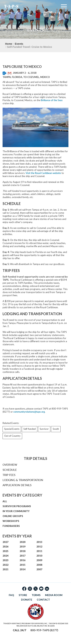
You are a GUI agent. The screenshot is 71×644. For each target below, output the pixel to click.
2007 (39, 569)
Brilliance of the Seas (52, 100)
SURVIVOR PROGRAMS (17, 506)
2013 (39, 542)
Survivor (44, 429)
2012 (39, 547)
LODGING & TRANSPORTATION (23, 480)
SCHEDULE (10, 470)
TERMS (36, 595)
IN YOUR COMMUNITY (16, 511)
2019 (23, 547)
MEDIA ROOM (54, 595)
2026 (5, 547)
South (56, 429)
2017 (23, 556)
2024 (5, 556)
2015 (23, 565)
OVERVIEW (10, 465)
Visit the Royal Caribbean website (43, 173)
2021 (5, 569)
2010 (39, 556)
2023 (5, 560)
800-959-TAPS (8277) (44, 630)
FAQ (11, 595)
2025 (5, 551)
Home (9, 44)
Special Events (12, 429)
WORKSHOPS (11, 521)
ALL (5, 501)
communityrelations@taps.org (29, 412)
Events (19, 44)
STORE (23, 595)
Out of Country (12, 436)
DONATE (27, 600)
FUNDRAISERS (11, 526)
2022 (5, 565)
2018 (23, 551)
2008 (39, 565)
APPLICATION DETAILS (17, 485)
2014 (23, 569)
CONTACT (43, 600)
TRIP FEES (9, 475)
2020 (23, 542)
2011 (39, 551)
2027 (5, 542)
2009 (39, 560)
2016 (23, 560)
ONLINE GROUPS (13, 516)
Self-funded (30, 429)
